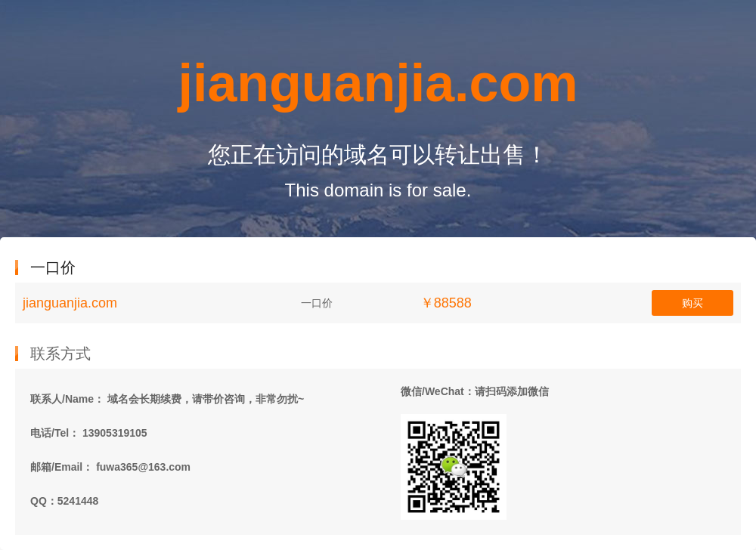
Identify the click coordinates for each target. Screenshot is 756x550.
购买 (692, 303)
